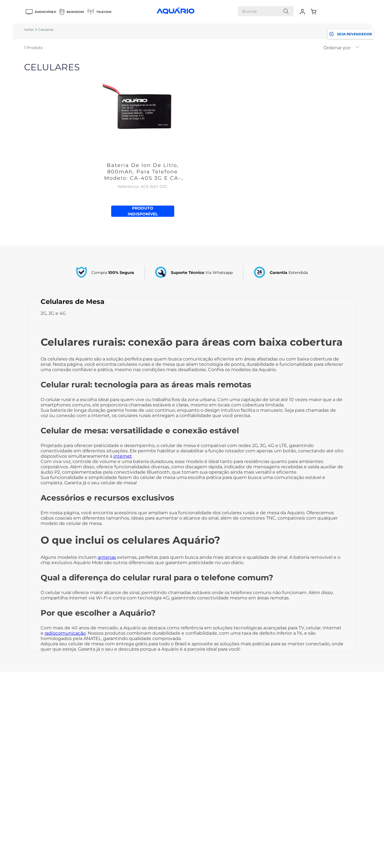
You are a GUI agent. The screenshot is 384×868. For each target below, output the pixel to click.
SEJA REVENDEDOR (351, 34)
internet (123, 456)
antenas (107, 557)
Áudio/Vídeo (41, 12)
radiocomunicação (65, 633)
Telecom (99, 12)
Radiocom (72, 12)
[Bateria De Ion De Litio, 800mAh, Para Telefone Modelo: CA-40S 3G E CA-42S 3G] (143, 138)
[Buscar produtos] (286, 11)
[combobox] (266, 11)
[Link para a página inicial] (29, 30)
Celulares (46, 30)
